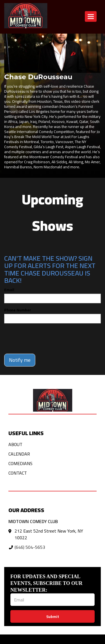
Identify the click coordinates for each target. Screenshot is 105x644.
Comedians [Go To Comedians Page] (20, 463)
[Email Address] (53, 600)
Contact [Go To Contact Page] (18, 473)
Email (9, 290)
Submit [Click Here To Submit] (53, 617)
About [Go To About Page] (15, 444)
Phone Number (18, 310)
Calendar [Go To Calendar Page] (19, 454)
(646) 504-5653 (30, 547)
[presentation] (47, 339)
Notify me (20, 360)
